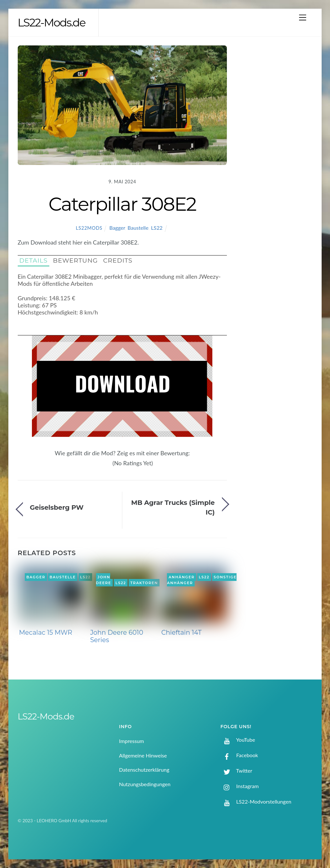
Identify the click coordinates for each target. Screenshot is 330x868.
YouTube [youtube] (238, 740)
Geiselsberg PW (57, 507)
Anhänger (181, 577)
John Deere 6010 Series (117, 636)
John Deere (104, 580)
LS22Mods (89, 228)
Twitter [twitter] (236, 771)
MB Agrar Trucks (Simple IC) (173, 507)
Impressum (131, 741)
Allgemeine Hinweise (143, 755)
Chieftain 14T (181, 632)
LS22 (157, 228)
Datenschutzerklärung (144, 770)
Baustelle (138, 228)
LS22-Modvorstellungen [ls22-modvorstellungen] (256, 801)
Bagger (117, 228)
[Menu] (303, 17)
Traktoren (144, 583)
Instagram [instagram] (240, 786)
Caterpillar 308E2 (122, 204)
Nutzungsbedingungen (145, 784)
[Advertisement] (277, 150)
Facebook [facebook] (239, 755)
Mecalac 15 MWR (46, 632)
